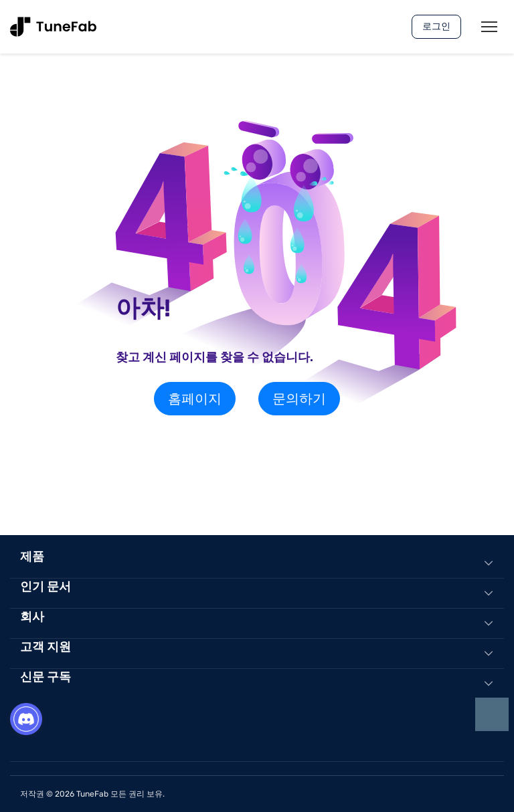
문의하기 (299, 399)
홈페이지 (195, 399)
